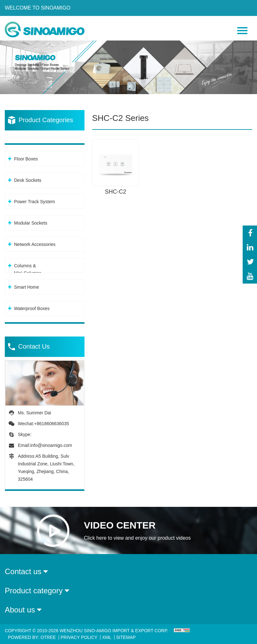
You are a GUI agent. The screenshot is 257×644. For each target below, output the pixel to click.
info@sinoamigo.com (51, 445)
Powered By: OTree (32, 637)
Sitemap (126, 637)
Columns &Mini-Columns (28, 269)
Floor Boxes (26, 159)
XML (107, 637)
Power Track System (34, 202)
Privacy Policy (79, 637)
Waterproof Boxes (32, 308)
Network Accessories (35, 244)
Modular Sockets (31, 223)
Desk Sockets (28, 180)
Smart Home (27, 287)
